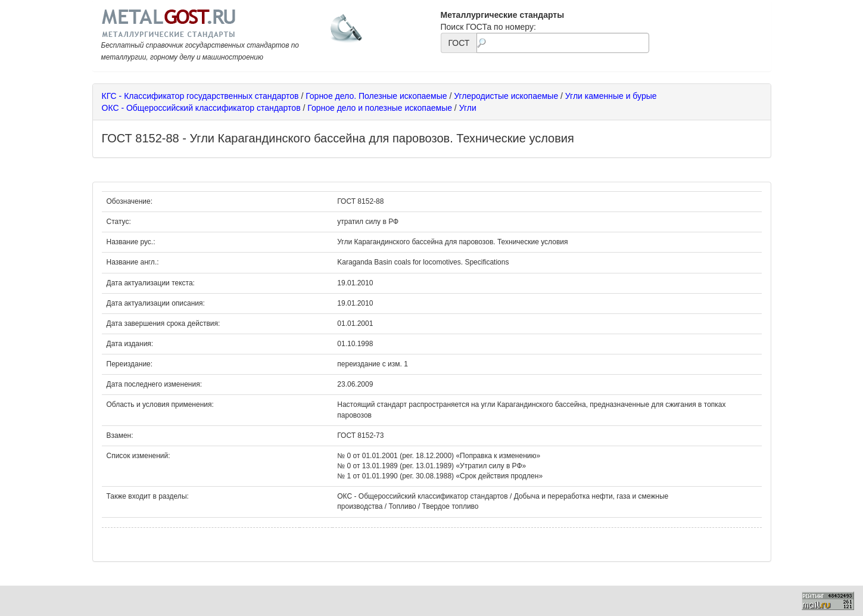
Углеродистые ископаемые (506, 96)
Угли (468, 108)
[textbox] (563, 43)
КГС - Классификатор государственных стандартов (200, 96)
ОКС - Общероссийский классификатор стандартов (201, 108)
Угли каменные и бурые (611, 96)
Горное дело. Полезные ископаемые (376, 96)
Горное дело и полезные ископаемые (380, 108)
